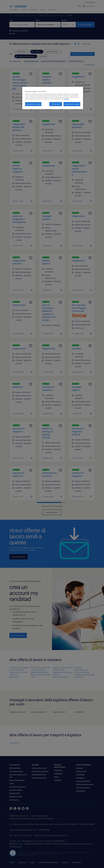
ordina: (84, 44)
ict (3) (33, 677)
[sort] (90, 43)
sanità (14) (78, 668)
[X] (15, 808)
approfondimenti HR (39, 774)
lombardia (62, 15)
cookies (32, 862)
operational (58, 770)
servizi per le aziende (39, 768)
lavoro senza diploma (17, 780)
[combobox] (22, 25)
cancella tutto (90, 65)
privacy (12, 862)
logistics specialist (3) (39, 712)
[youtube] (23, 808)
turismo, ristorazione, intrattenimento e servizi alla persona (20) (84, 675)
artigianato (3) (14, 677)
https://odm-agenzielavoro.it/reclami (27, 855)
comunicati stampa (83, 787)
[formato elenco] (75, 44)
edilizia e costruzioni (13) (40, 672)
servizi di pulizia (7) (81, 670)
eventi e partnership (83, 781)
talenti (25, 10)
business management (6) (40, 668)
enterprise (57, 780)
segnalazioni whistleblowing (49, 862)
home (11, 15)
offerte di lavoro (19, 15)
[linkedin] (11, 808)
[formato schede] (78, 44)
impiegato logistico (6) (17, 712)
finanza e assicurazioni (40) (41, 675)
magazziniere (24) (59, 712)
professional (58, 773)
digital (56, 777)
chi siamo (53, 10)
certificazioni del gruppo (85, 784)
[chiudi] (58, 25)
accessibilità (77, 862)
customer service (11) (38, 670)
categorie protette (16, 796)
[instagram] (27, 808)
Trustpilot (9, 814)
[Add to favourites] (31, 74)
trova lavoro (15, 10)
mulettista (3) (79, 712)
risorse (43, 10)
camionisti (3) (14, 743)
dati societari (81, 791)
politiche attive (15, 793)
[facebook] (19, 808)
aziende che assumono (18, 787)
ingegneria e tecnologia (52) (63, 668)
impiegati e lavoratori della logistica (48, 15)
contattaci (22, 862)
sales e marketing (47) (60, 677)
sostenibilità (80, 774)
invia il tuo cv (14, 800)
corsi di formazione (16, 771)
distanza (64, 20)
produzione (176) (59, 670)
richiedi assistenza (90, 2)
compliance (80, 778)
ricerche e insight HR (39, 778)
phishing (65, 862)
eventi (12, 783)
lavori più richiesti (16, 790)
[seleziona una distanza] (69, 25)
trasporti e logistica (31, 15)
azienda (34, 10)
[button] (38, 61)
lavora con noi (81, 771)
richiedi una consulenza (40, 771)
